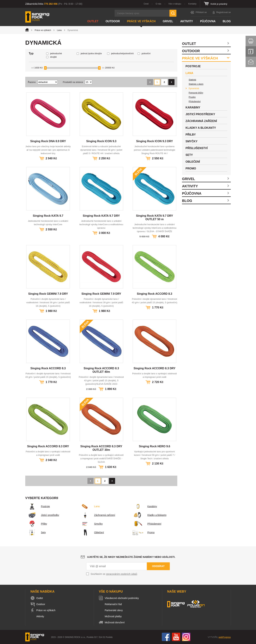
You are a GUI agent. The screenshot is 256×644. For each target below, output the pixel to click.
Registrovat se (224, 12)
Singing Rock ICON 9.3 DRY (155, 141)
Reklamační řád (114, 604)
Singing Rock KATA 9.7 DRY (101, 216)
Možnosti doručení (115, 622)
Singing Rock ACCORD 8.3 (155, 294)
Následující (171, 82)
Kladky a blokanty (149, 515)
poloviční (146, 53)
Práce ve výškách (141, 21)
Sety (36, 532)
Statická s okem (196, 84)
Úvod (146, 4)
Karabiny (144, 506)
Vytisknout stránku (251, 41)
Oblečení (91, 532)
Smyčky (91, 524)
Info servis (251, 51)
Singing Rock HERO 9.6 (154, 446)
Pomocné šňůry (196, 93)
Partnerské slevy (115, 610)
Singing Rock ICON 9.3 (101, 141)
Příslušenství (146, 524)
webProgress (225, 637)
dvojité (53, 57)
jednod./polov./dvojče (91, 53)
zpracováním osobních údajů (122, 574)
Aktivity (187, 21)
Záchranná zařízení (97, 515)
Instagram (186, 637)
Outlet (93, 21)
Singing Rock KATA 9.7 (48, 216)
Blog (227, 21)
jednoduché (56, 53)
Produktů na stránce (73, 82)
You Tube (176, 637)
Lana (59, 30)
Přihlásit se (201, 12)
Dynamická (194, 88)
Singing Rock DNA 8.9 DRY (48, 141)
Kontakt (251, 62)
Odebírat (158, 566)
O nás (158, 4)
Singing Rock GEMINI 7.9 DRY (48, 294)
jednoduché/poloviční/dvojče (122, 53)
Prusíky (192, 97)
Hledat (173, 13)
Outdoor (113, 21)
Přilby (36, 524)
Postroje (38, 506)
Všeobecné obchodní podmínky (123, 598)
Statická (192, 80)
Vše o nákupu (175, 4)
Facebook (166, 637)
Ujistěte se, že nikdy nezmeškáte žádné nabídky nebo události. (131, 557)
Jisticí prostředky (42, 515)
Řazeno (32, 82)
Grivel (168, 21)
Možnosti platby (114, 616)
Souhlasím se (114, 574)
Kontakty (192, 4)
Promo (143, 532)
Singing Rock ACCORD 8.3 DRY (155, 368)
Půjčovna (208, 21)
